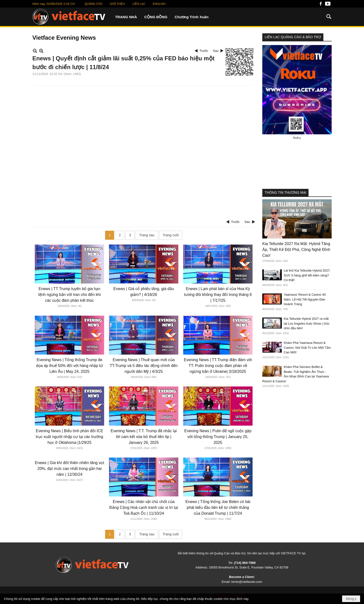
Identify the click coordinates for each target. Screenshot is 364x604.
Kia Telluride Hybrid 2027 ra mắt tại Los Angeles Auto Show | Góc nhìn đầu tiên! (307, 323)
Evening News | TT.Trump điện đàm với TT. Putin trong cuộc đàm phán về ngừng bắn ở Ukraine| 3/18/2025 (218, 366)
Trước (204, 51)
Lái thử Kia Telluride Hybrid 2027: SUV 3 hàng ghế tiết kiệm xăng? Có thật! (307, 275)
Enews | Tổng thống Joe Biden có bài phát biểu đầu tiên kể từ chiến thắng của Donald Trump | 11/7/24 (218, 508)
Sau (216, 51)
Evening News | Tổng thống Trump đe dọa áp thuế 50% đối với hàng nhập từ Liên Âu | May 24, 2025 (69, 366)
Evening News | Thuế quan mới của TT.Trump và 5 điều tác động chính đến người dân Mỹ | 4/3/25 (144, 366)
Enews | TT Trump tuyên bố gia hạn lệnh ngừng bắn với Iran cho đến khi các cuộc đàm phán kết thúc (69, 295)
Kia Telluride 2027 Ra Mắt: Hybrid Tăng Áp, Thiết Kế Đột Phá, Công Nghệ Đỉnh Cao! (296, 250)
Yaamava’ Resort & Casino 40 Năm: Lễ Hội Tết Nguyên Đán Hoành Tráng (305, 299)
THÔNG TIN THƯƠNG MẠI (285, 192)
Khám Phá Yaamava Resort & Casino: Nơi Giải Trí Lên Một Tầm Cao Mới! (307, 348)
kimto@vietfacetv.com (247, 582)
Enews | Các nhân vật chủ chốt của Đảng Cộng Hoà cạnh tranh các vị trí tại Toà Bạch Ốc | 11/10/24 (144, 508)
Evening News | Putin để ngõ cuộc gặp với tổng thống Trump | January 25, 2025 (218, 437)
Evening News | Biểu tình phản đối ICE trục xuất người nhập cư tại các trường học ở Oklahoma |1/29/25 (69, 437)
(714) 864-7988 (245, 563)
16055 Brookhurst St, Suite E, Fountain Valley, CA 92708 (249, 567)
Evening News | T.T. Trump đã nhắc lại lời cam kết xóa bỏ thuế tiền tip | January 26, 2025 (144, 437)
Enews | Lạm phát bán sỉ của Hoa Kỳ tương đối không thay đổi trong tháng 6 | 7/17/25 (218, 295)
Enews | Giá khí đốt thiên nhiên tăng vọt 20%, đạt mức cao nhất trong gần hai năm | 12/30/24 (69, 469)
